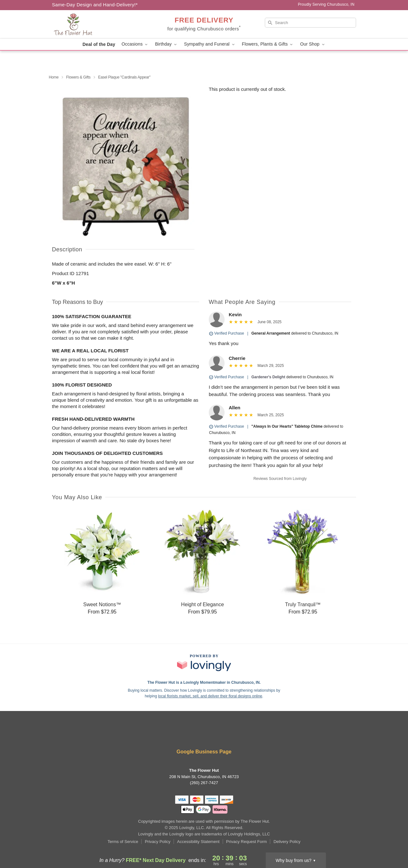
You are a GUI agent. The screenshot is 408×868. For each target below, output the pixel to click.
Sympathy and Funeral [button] (210, 44)
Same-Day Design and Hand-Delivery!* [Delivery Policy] (95, 5)
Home (54, 77)
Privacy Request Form (247, 842)
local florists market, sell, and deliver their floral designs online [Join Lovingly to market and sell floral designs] (210, 696)
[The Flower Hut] (98, 24)
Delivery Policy (287, 842)
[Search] (310, 23)
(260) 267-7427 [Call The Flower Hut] (204, 783)
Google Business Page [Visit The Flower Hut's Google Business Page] (204, 752)
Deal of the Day (99, 44)
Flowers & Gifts (78, 77)
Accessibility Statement (198, 842)
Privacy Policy (158, 842)
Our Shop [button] (313, 44)
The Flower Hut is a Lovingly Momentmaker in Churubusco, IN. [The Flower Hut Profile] (204, 682)
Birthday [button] (166, 44)
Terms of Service (123, 842)
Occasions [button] (135, 44)
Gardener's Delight (268, 377)
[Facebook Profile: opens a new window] (195, 735)
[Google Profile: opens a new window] (214, 735)
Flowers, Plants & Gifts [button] (268, 44)
